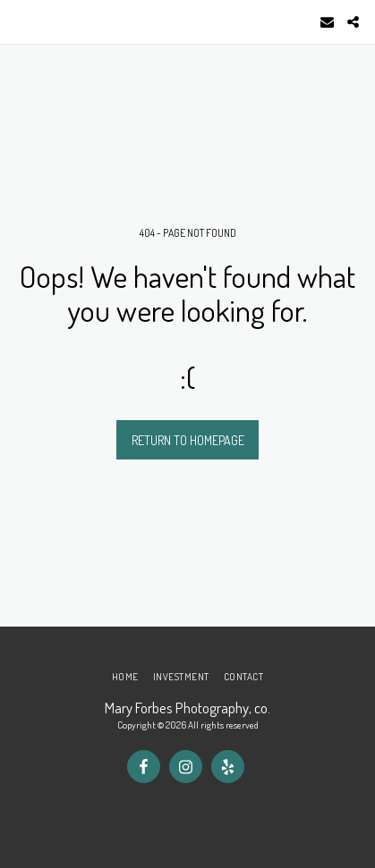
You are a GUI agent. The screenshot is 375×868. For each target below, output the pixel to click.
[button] (20, 21)
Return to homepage (188, 440)
